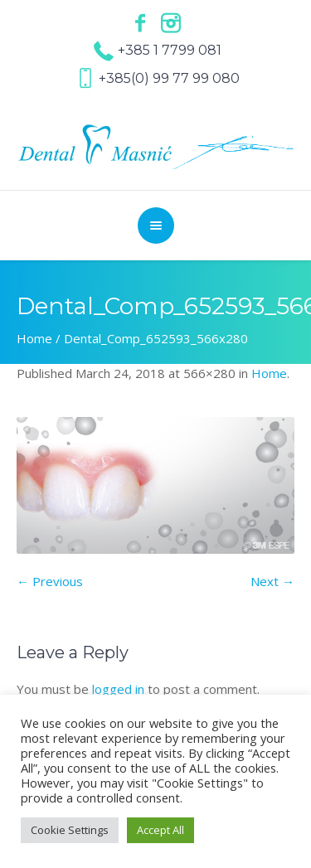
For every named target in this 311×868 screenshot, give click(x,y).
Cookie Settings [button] (70, 830)
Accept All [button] (160, 830)
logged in (118, 689)
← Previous (50, 581)
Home (34, 338)
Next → (272, 581)
